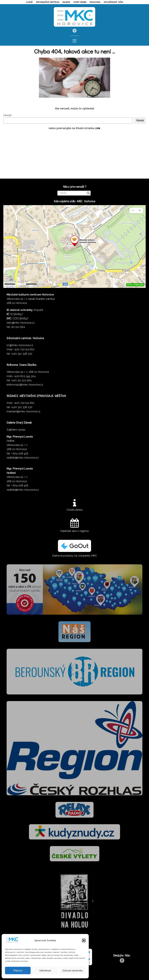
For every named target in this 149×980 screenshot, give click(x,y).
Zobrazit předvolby (73, 970)
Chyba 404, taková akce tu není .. (74, 51)
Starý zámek (80, 2)
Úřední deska (74, 510)
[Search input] (73, 193)
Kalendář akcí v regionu (74, 531)
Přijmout (18, 970)
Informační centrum (48, 2)
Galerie (66, 2)
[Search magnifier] (88, 193)
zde (98, 128)
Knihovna (95, 2)
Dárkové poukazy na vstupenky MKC (74, 556)
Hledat (7, 115)
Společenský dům (113, 2)
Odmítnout (45, 970)
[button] (84, 940)
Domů (29, 2)
